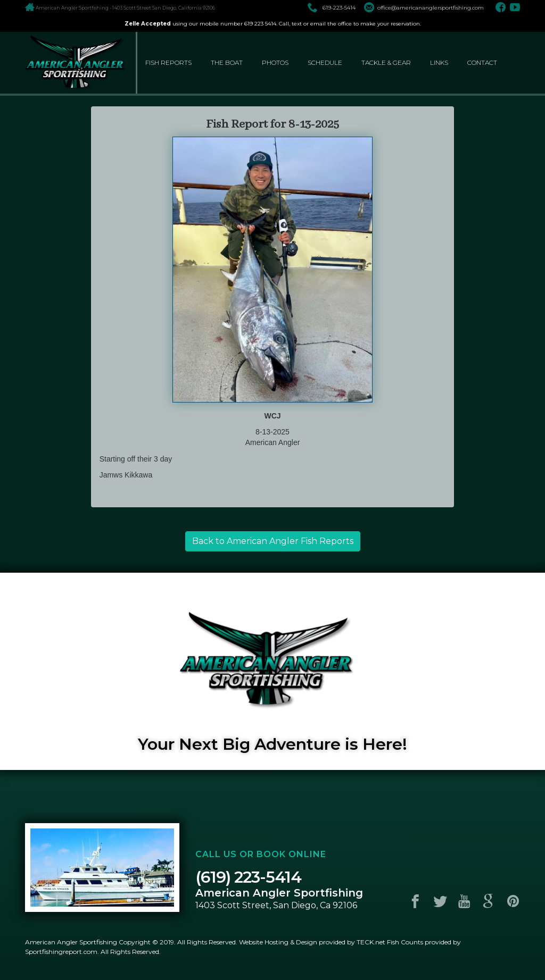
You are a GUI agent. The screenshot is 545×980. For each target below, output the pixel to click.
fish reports (168, 62)
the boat (227, 62)
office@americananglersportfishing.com (424, 8)
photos (275, 62)
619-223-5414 (332, 8)
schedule (325, 62)
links (439, 62)
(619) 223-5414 (248, 877)
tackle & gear (386, 62)
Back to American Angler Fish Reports (273, 541)
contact (482, 62)
